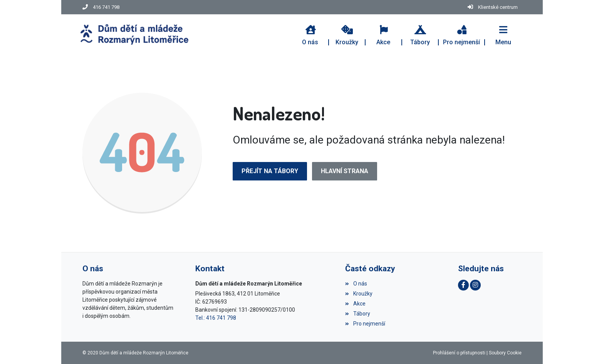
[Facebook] (463, 285)
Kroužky (359, 294)
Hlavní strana (345, 171)
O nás (356, 284)
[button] (503, 34)
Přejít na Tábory (270, 171)
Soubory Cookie (505, 353)
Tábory (357, 314)
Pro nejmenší (365, 324)
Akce (355, 304)
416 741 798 (106, 7)
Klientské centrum (498, 7)
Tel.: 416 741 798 (216, 318)
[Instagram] (475, 285)
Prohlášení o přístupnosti (459, 353)
